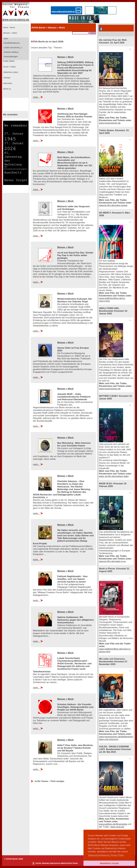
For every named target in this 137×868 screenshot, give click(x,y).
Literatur (7, 78)
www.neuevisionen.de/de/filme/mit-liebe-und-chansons (116, 738)
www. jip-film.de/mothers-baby (114, 476)
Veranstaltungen (10, 57)
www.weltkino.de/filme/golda (113, 824)
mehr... (36, 97)
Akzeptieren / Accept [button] (109, 863)
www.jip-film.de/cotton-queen (113, 205)
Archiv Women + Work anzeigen (49, 781)
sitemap (45, 863)
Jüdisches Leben (10, 72)
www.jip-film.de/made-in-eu (112, 561)
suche (38, 863)
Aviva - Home (9, 27)
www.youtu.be (117, 827)
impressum (55, 863)
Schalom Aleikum (11, 52)
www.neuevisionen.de (110, 123)
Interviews (7, 83)
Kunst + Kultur (9, 67)
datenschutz (66, 863)
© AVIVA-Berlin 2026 (14, 859)
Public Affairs (9, 61)
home (75, 863)
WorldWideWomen (12, 43)
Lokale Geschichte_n (13, 48)
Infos (5, 39)
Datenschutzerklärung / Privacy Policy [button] (106, 855)
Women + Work (10, 33)
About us (7, 89)
